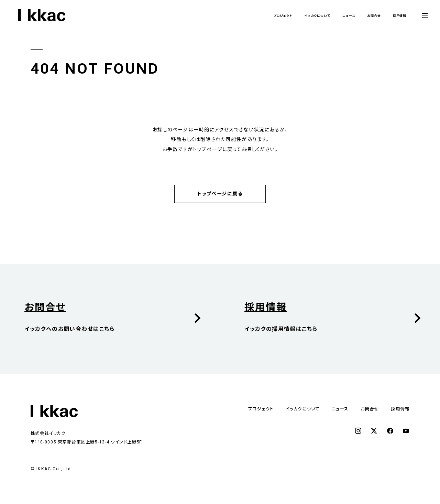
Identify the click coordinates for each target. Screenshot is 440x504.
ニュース (330, 15)
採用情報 (396, 15)
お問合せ (362, 15)
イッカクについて (288, 15)
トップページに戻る (220, 194)
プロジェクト (241, 15)
